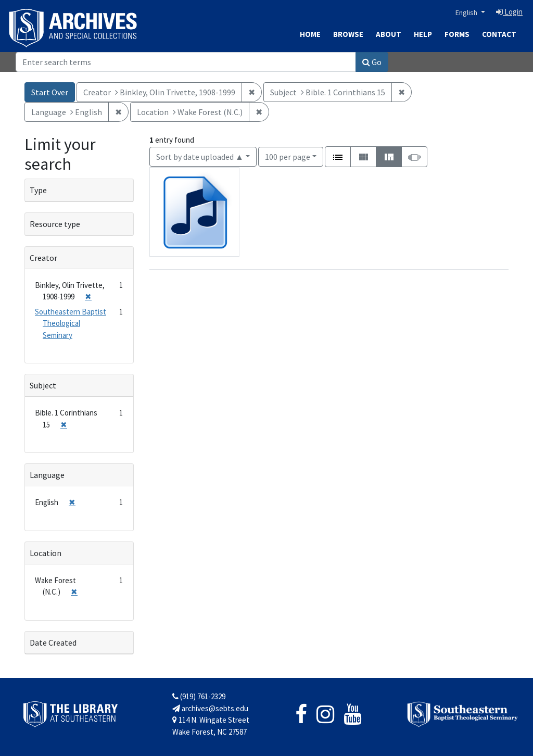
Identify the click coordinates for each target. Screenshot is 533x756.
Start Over (50, 92)
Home (310, 34)
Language (47, 475)
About (389, 34)
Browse (348, 34)
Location (46, 553)
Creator (43, 258)
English (467, 12)
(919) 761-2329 (199, 696)
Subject (43, 385)
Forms (457, 34)
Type (38, 190)
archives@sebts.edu (210, 708)
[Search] (186, 62)
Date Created (53, 642)
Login (509, 12)
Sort (200, 157)
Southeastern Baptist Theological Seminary (71, 323)
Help (423, 34)
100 (288, 156)
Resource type (55, 224)
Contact (499, 34)
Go (372, 62)
